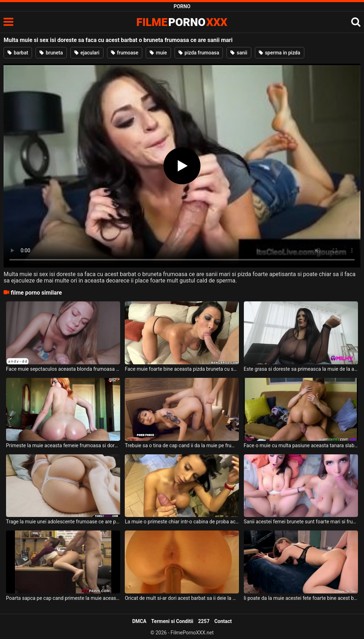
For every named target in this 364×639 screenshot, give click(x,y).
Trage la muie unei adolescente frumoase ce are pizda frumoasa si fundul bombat (63, 522)
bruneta (51, 53)
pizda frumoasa (199, 53)
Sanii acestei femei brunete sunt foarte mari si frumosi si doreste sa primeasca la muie (301, 522)
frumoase (125, 53)
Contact (223, 621)
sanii (239, 53)
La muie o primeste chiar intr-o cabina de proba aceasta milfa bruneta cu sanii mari (182, 522)
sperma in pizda (280, 53)
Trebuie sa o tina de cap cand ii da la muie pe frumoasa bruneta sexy (182, 445)
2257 (204, 621)
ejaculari (87, 53)
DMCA (139, 621)
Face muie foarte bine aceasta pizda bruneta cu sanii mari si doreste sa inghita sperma (182, 369)
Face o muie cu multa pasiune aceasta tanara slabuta (301, 445)
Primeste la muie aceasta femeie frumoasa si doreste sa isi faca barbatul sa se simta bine (63, 445)
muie (158, 53)
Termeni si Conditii (172, 621)
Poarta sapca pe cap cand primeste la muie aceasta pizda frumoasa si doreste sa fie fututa (63, 598)
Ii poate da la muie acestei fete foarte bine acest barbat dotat (301, 598)
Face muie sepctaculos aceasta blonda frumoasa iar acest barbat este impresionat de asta (63, 369)
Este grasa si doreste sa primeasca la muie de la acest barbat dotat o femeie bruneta (301, 369)
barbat (18, 53)
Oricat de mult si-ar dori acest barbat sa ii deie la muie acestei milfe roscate (182, 598)
